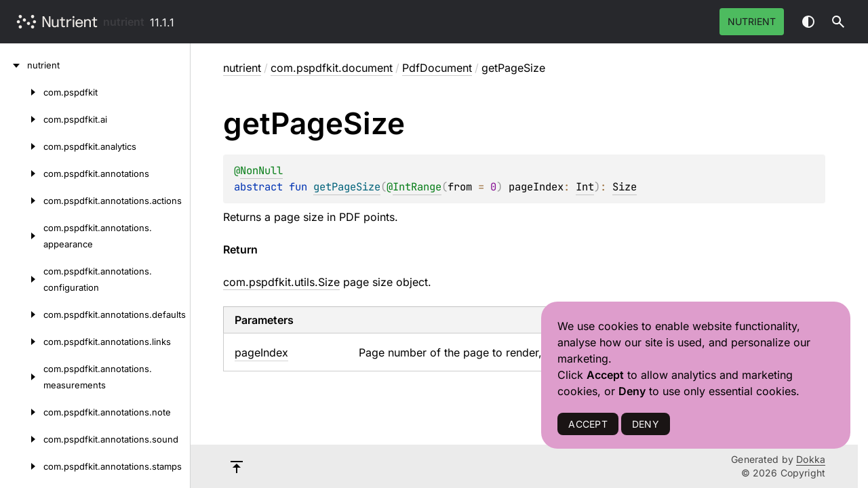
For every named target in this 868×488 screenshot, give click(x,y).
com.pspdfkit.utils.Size (281, 282)
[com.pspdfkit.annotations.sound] (22, 439)
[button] (838, 22)
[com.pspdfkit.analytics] (22, 146)
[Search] (838, 22)
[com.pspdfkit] (22, 92)
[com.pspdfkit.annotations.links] (22, 342)
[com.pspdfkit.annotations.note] (22, 412)
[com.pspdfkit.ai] (22, 119)
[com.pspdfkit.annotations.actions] (22, 201)
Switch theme (808, 22)
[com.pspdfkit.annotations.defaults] (22, 314)
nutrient (124, 22)
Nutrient (752, 21)
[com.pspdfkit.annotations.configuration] (22, 279)
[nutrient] (14, 65)
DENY (646, 424)
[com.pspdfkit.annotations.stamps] (22, 466)
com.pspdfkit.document (332, 68)
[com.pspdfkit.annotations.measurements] (22, 377)
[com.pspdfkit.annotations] (22, 174)
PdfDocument (437, 68)
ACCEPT (588, 424)
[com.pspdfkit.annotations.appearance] (22, 236)
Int (585, 187)
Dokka (811, 459)
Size (625, 187)
